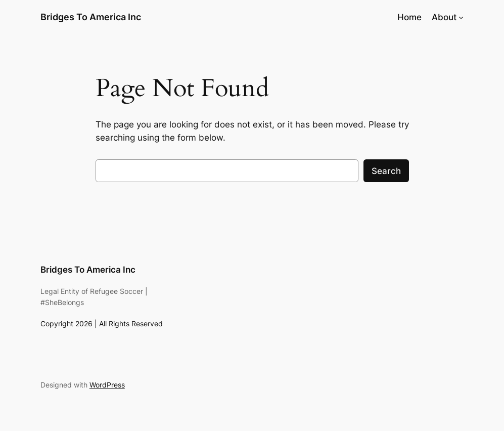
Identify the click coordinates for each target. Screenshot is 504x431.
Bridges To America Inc (91, 17)
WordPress (107, 385)
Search (386, 171)
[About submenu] (461, 17)
